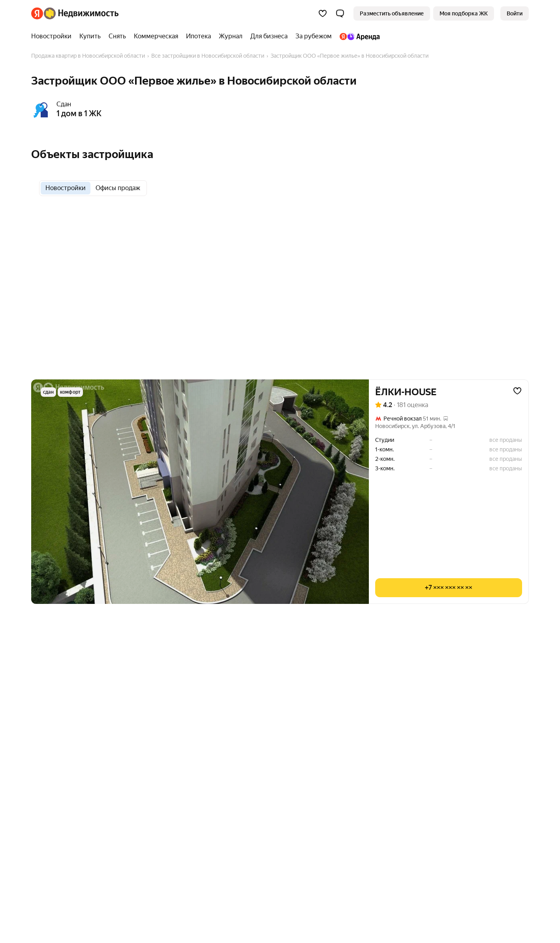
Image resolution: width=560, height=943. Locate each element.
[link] (515, 13)
